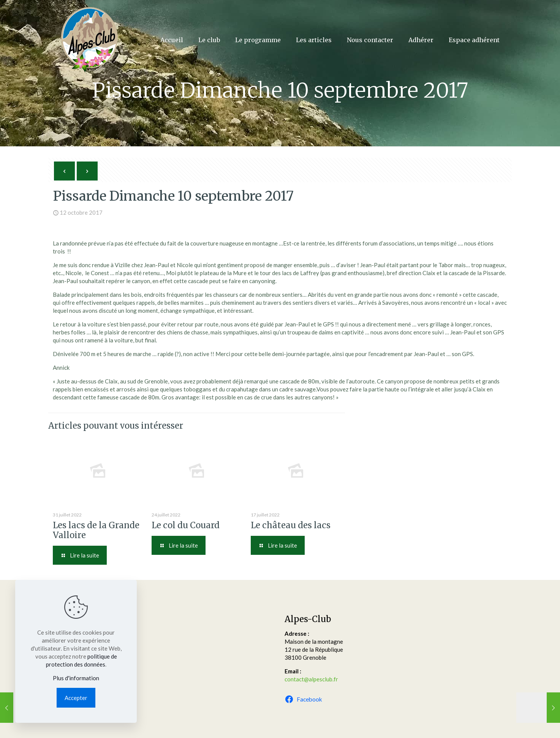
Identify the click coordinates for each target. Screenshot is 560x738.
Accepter (76, 698)
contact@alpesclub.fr (311, 679)
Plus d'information (76, 678)
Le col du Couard (186, 525)
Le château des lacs (291, 525)
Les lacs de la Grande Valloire (96, 530)
